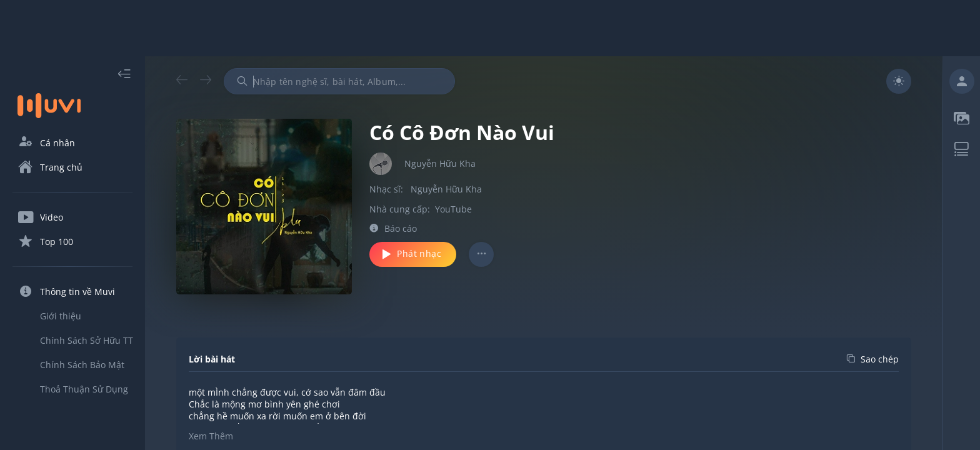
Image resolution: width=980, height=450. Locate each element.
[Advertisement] (490, 28)
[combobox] (339, 81)
